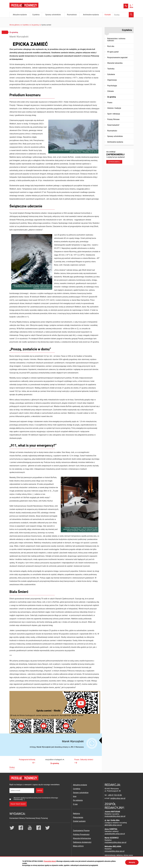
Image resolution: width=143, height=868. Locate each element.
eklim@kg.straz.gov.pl (113, 825)
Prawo (110, 103)
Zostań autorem (79, 821)
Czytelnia (26, 25)
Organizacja (112, 80)
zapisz (40, 791)
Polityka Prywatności (81, 834)
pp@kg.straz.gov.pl (118, 798)
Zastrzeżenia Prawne (81, 831)
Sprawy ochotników (115, 136)
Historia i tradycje (114, 108)
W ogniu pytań (113, 52)
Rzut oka (111, 46)
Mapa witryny (78, 846)
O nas (75, 804)
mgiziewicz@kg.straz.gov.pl (115, 842)
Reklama (76, 814)
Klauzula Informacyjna (82, 838)
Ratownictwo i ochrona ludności (116, 40)
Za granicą (35, 25)
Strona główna (15, 25)
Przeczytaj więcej (50, 861)
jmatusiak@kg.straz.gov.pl (115, 816)
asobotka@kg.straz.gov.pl (115, 834)
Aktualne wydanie (80, 785)
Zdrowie (110, 91)
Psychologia (112, 86)
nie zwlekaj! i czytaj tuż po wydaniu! (119, 157)
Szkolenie (111, 74)
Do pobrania (78, 800)
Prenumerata (78, 817)
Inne (75, 796)
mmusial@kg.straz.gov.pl (115, 851)
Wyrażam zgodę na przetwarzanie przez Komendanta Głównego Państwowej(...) (36, 799)
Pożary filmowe (113, 119)
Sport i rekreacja (114, 114)
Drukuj (12, 767)
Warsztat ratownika (115, 63)
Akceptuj (132, 862)
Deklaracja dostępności (82, 842)
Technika (111, 69)
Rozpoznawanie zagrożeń (117, 57)
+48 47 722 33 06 (115, 795)
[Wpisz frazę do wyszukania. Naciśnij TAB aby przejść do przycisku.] (123, 15)
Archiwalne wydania (115, 142)
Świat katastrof (113, 125)
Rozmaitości (112, 131)
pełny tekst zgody (18, 804)
